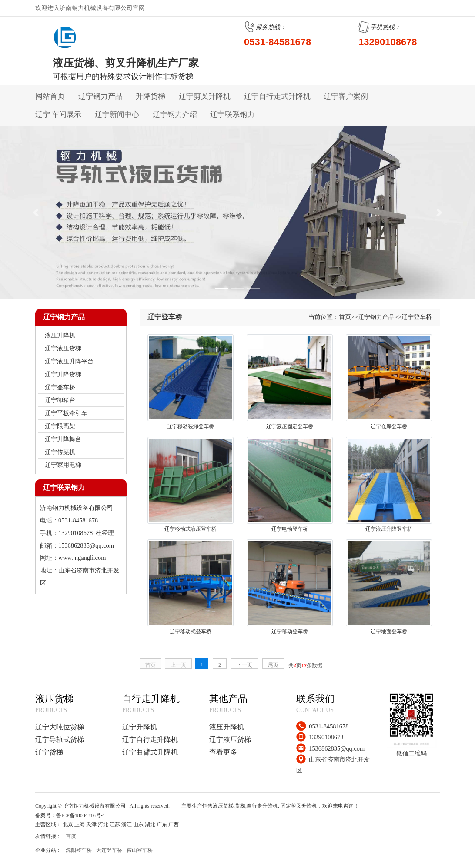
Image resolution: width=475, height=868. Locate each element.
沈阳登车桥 (79, 850)
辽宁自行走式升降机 (277, 96)
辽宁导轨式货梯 (60, 740)
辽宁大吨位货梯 (60, 727)
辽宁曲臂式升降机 (150, 752)
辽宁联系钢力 (232, 115)
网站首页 (50, 96)
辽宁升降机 (140, 727)
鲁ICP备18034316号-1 (81, 815)
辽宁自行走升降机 (150, 740)
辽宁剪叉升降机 (205, 96)
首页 (345, 317)
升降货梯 (151, 96)
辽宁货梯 (49, 752)
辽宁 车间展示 (58, 115)
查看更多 (223, 752)
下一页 (244, 665)
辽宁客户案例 (346, 96)
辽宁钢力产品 (100, 96)
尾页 (273, 665)
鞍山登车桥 (140, 850)
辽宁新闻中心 (117, 115)
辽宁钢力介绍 (175, 115)
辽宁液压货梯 (230, 740)
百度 (71, 836)
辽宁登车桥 (417, 317)
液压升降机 (227, 727)
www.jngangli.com (82, 558)
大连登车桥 (109, 850)
